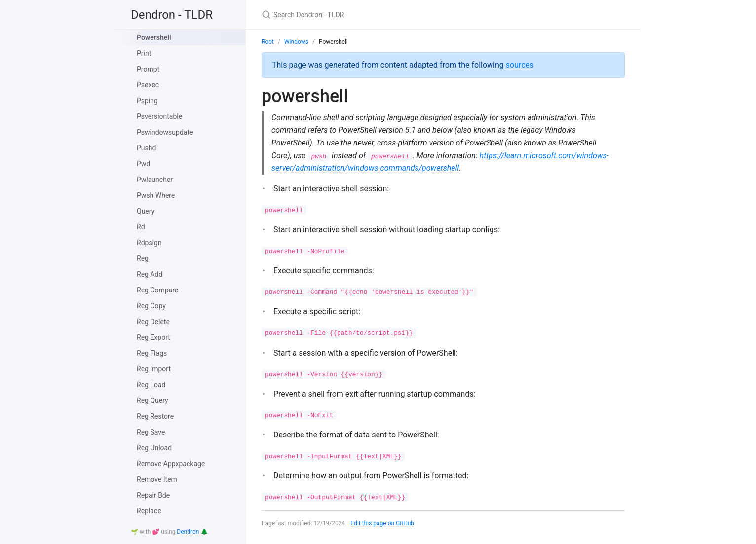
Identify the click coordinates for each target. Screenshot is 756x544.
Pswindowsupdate (165, 132)
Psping (147, 101)
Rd (141, 227)
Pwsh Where (156, 195)
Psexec (148, 85)
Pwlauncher (155, 180)
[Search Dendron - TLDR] (378, 15)
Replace (149, 511)
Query (146, 211)
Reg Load (151, 385)
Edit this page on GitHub (382, 523)
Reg (143, 258)
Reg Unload (154, 448)
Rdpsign (149, 243)
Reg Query (152, 400)
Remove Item (157, 479)
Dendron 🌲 (192, 532)
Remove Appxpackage (171, 464)
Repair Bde (153, 495)
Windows (296, 42)
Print (144, 53)
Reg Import (154, 369)
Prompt (148, 69)
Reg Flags (152, 353)
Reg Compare (157, 290)
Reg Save (151, 432)
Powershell (154, 37)
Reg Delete (153, 322)
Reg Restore (155, 416)
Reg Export (153, 337)
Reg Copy (151, 306)
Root (268, 42)
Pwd (143, 164)
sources (520, 65)
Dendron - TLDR (172, 15)
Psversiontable (159, 116)
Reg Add (150, 274)
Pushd (146, 148)
